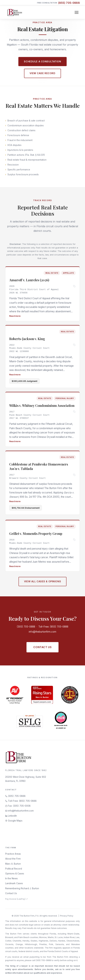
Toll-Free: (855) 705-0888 (53, 627)
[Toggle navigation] (77, 12)
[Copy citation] (74, 286)
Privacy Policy (67, 916)
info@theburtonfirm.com (42, 632)
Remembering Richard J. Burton (22, 888)
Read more (15, 316)
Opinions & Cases (15, 873)
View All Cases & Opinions (42, 583)
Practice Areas (13, 854)
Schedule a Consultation (42, 61)
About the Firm (13, 859)
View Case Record (42, 73)
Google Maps (14, 821)
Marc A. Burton (13, 864)
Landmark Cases (14, 883)
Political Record (14, 869)
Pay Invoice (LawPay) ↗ (16, 899)
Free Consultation (58, 3)
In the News (11, 878)
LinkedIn (11, 816)
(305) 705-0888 (26, 627)
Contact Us (42, 647)
